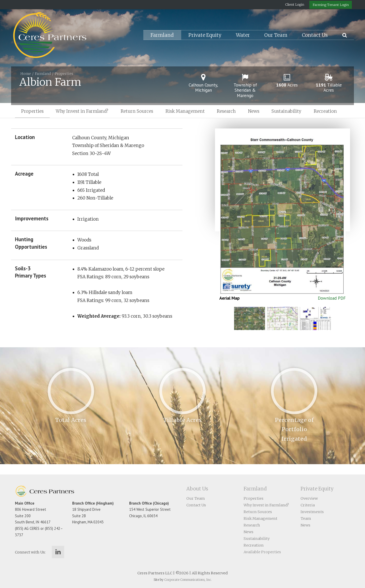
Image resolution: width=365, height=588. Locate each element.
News (254, 111)
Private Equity (205, 35)
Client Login (295, 4)
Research (226, 111)
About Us (197, 489)
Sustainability (286, 111)
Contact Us (315, 35)
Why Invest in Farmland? (82, 111)
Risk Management (185, 111)
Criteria (308, 505)
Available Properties (262, 552)
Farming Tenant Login (331, 5)
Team (306, 518)
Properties (64, 74)
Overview (309, 498)
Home (26, 74)
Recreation (325, 111)
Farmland (162, 35)
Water (243, 35)
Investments (312, 512)
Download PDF (332, 298)
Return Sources (137, 111)
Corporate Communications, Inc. (188, 580)
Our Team (276, 35)
